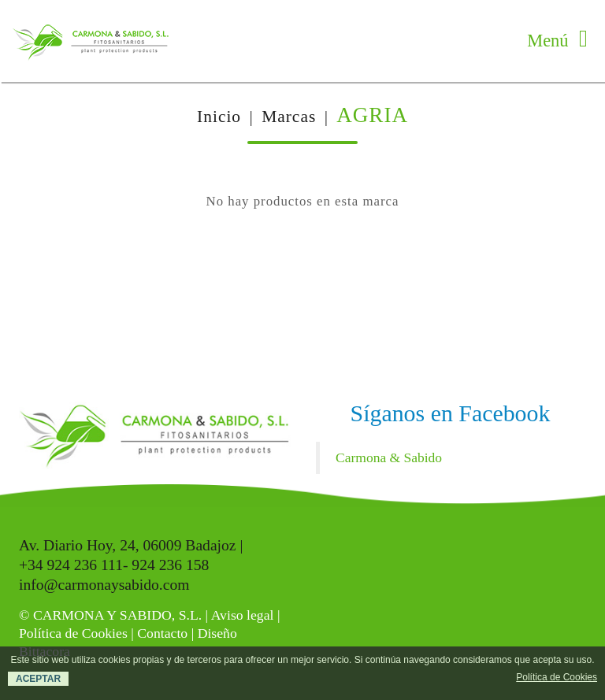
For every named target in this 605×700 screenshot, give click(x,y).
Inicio (219, 117)
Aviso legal (243, 615)
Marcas (289, 117)
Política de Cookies (73, 633)
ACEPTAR (38, 679)
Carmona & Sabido (389, 457)
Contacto (162, 633)
